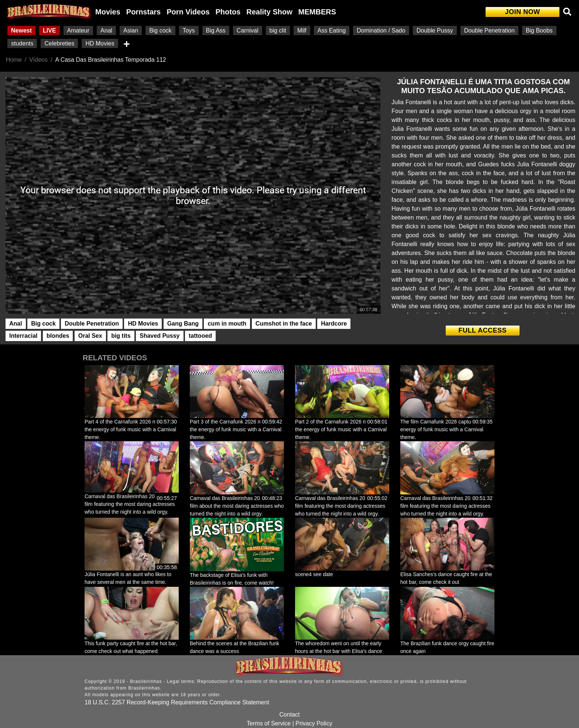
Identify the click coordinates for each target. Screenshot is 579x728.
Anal (106, 30)
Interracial (23, 336)
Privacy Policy (314, 723)
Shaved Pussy (160, 336)
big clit (278, 30)
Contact (289, 715)
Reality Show (269, 12)
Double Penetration (489, 30)
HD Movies (100, 43)
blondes (58, 336)
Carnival (248, 30)
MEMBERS (317, 12)
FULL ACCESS (482, 330)
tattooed (200, 336)
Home (14, 60)
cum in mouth (227, 324)
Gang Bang (183, 324)
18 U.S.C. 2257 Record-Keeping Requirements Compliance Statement (177, 702)
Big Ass (216, 30)
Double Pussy (435, 30)
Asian (131, 30)
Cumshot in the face (284, 324)
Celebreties (59, 43)
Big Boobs (539, 30)
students (22, 43)
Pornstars (143, 12)
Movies (108, 12)
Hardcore (334, 324)
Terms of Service (269, 723)
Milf (302, 30)
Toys (189, 30)
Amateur (78, 30)
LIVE (49, 30)
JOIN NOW (522, 12)
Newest (21, 30)
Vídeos (38, 60)
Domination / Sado (381, 30)
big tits (121, 336)
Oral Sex (90, 336)
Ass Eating (332, 30)
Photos (228, 12)
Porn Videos (188, 12)
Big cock (160, 30)
